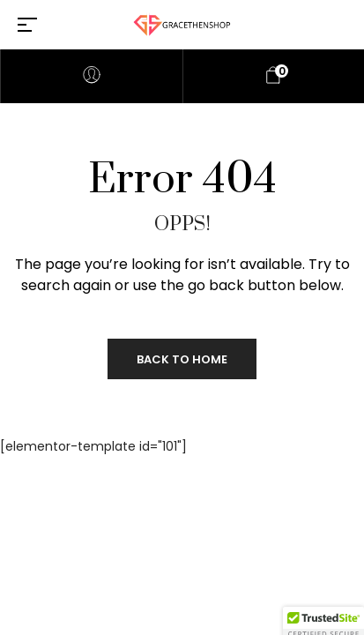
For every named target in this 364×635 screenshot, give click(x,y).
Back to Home (182, 359)
